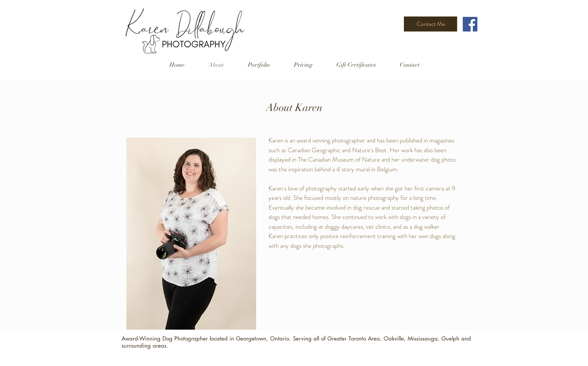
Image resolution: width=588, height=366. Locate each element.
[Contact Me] (430, 24)
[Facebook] (470, 24)
